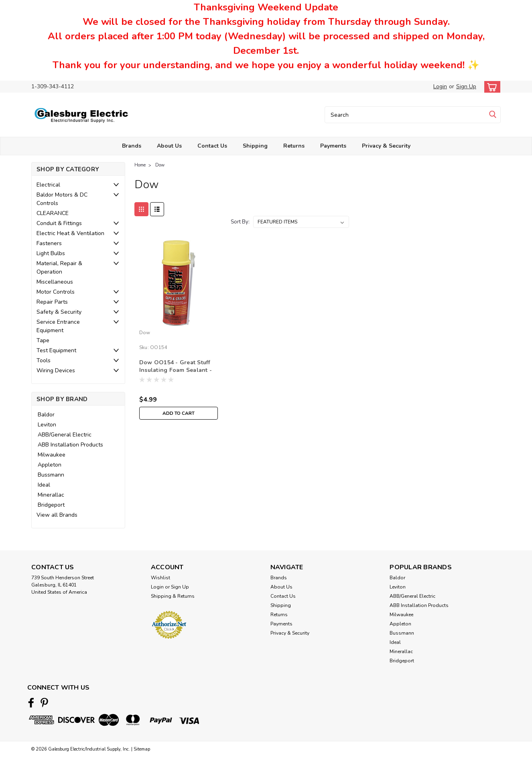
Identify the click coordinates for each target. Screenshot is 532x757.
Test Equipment (56, 350)
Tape (43, 340)
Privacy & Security (386, 146)
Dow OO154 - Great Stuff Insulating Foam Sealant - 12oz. (176, 370)
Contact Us (212, 146)
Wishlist (160, 578)
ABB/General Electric (65, 435)
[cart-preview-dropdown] (490, 87)
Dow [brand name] (145, 333)
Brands (132, 146)
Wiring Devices (56, 370)
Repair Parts (52, 302)
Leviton (47, 425)
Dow (160, 165)
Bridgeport (51, 505)
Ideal (44, 485)
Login (440, 86)
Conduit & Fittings (59, 223)
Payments (333, 146)
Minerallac (51, 495)
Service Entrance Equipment (58, 326)
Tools (44, 360)
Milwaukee (52, 455)
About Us (169, 146)
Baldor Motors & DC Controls (62, 199)
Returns (294, 146)
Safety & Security (59, 312)
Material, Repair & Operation (59, 268)
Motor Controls (56, 292)
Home (140, 165)
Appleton (50, 465)
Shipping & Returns (173, 596)
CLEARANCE (53, 213)
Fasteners (49, 243)
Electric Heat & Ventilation (70, 233)
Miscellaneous (55, 282)
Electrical (48, 185)
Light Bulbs (51, 253)
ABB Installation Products (70, 445)
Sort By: (240, 222)
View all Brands (57, 515)
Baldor (46, 415)
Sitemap (142, 749)
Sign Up (466, 86)
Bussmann (51, 475)
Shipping (255, 146)
